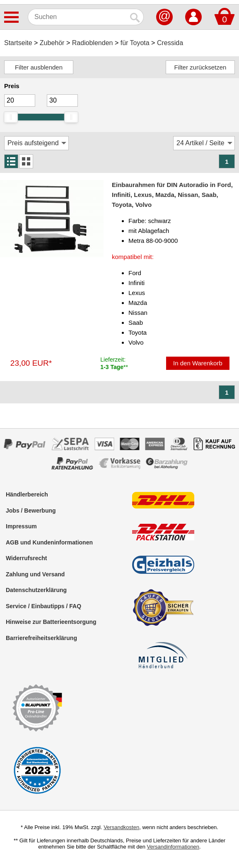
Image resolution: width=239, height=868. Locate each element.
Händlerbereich (27, 494)
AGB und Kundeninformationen (49, 542)
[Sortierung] (36, 143)
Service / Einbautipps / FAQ (43, 606)
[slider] (11, 117)
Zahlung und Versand (35, 574)
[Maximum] (62, 101)
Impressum (21, 526)
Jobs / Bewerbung (31, 511)
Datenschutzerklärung (36, 590)
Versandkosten (121, 827)
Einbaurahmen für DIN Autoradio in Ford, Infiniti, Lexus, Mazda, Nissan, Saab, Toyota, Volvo (172, 195)
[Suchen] (77, 17)
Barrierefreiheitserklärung (41, 638)
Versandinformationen (173, 847)
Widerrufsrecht (26, 558)
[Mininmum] (20, 101)
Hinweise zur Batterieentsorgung (51, 622)
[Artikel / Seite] (204, 143)
